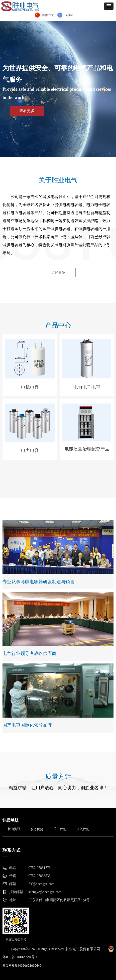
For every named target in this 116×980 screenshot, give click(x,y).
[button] (109, 6)
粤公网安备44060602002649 (22, 966)
